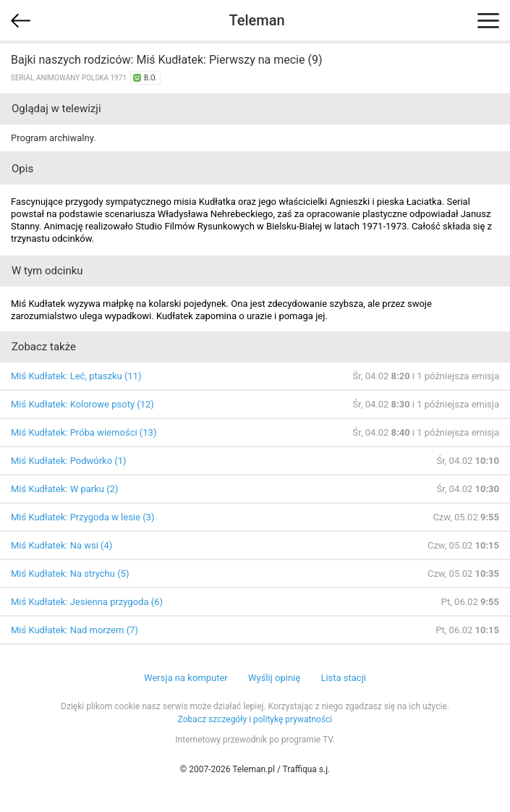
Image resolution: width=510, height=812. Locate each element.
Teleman (256, 20)
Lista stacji (343, 678)
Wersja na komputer (186, 678)
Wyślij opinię (274, 678)
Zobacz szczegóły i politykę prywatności (255, 719)
